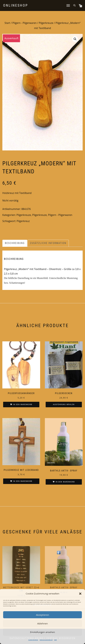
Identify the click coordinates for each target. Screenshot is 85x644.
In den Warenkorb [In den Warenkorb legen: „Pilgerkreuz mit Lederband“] (23, 481)
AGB (55, 640)
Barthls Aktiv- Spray (64, 588)
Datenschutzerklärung (46, 640)
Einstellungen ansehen (42, 632)
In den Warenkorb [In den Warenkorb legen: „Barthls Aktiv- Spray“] (65, 482)
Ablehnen (43, 623)
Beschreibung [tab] (15, 243)
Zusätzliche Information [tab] (48, 243)
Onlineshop (16, 5)
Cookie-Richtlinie (33, 640)
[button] (80, 594)
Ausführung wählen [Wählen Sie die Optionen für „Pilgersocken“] (64, 405)
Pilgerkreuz (23, 221)
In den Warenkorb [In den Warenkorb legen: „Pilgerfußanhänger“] (23, 405)
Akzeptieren (42, 615)
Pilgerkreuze (46, 23)
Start (7, 23)
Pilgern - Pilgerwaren (24, 23)
